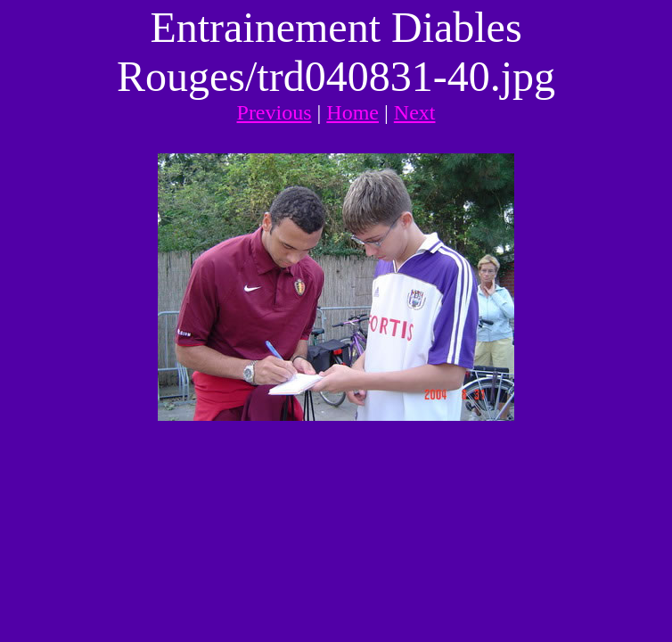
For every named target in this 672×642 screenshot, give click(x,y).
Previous (275, 112)
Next (415, 112)
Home (352, 112)
